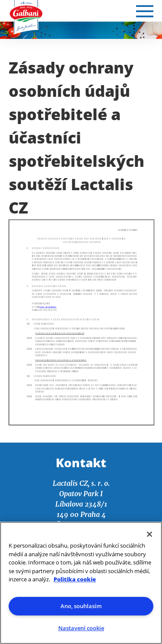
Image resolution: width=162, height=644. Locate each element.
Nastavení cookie (81, 628)
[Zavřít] (149, 534)
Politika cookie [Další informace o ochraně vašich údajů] (75, 579)
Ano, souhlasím (81, 606)
